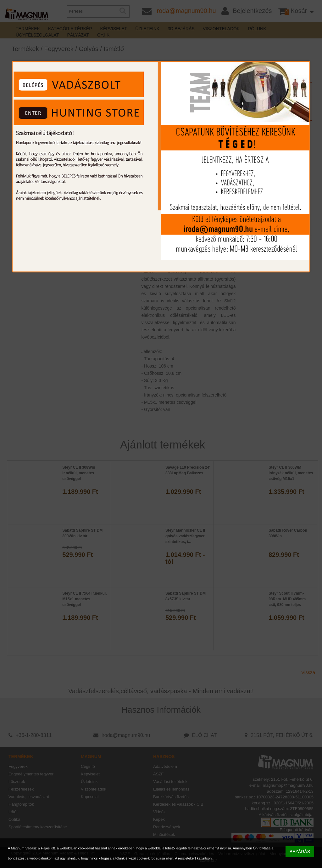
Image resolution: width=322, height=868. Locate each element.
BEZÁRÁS (300, 852)
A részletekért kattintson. (194, 858)
